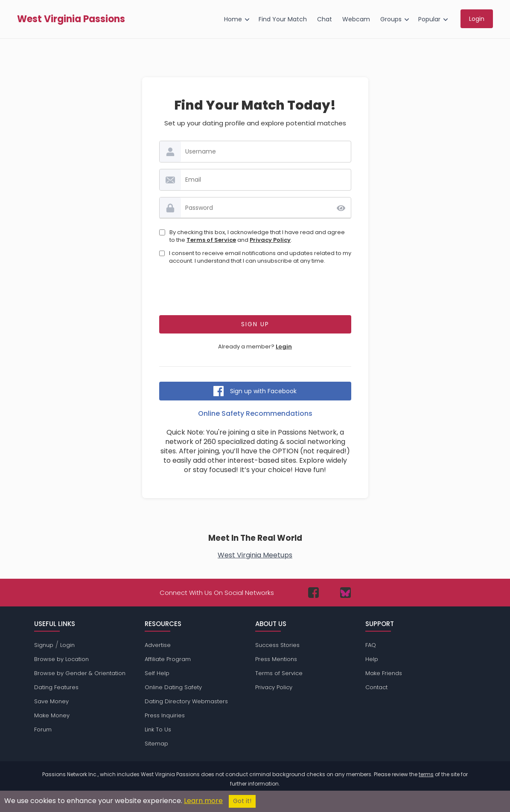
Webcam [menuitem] (356, 19)
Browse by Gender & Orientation (80, 673)
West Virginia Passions (71, 19)
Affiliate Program (168, 659)
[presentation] (255, 292)
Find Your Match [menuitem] (283, 19)
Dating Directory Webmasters (186, 701)
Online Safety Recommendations (255, 413)
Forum (43, 729)
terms (426, 774)
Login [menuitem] (477, 19)
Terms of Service (211, 240)
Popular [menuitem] (429, 19)
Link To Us (158, 729)
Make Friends (384, 673)
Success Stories (277, 645)
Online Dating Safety (173, 687)
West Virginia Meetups (255, 555)
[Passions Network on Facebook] (313, 593)
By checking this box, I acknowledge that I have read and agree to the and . (257, 236)
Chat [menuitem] (325, 19)
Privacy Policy (270, 240)
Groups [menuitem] (391, 19)
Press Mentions (276, 659)
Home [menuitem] (233, 19)
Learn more (203, 801)
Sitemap (156, 744)
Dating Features (56, 687)
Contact (376, 687)
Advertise (158, 645)
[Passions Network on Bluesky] (345, 593)
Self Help (157, 673)
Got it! (242, 801)
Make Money (52, 715)
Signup (44, 645)
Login (284, 347)
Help (372, 659)
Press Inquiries (165, 715)
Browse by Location (61, 659)
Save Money (51, 701)
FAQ (371, 645)
